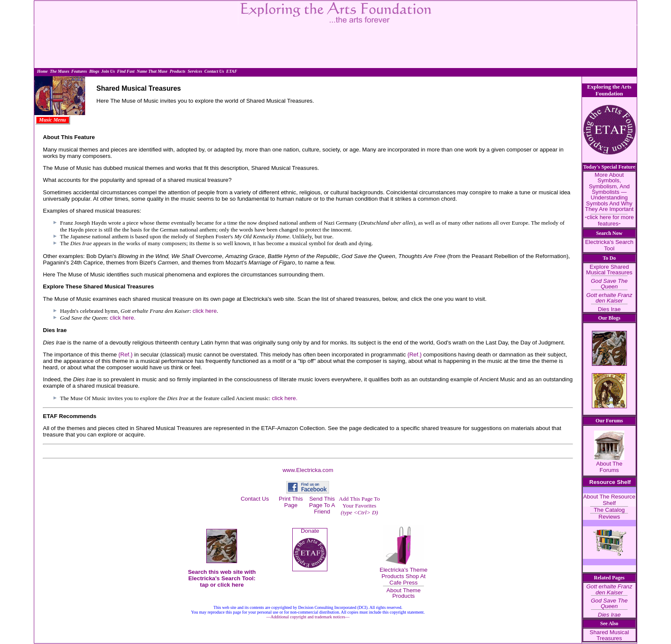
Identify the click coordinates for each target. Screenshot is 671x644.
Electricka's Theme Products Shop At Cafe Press (404, 576)
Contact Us (255, 499)
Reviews (609, 517)
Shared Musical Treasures (609, 635)
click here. (123, 318)
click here (205, 311)
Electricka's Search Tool (609, 245)
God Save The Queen (609, 284)
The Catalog (609, 510)
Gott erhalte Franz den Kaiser (609, 298)
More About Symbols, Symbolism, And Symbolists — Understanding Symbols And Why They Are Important (609, 192)
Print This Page (291, 502)
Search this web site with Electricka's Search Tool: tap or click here (222, 578)
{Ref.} (126, 355)
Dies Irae (609, 309)
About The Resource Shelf (609, 500)
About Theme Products (404, 593)
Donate (310, 531)
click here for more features (611, 220)
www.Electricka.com (308, 470)
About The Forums (609, 467)
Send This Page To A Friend (322, 505)
